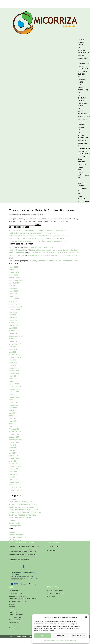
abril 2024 (13, 320)
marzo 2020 (14, 368)
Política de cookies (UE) (55, 593)
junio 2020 (13, 363)
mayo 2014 (13, 474)
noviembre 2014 (15, 466)
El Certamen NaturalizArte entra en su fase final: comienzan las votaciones (39, 236)
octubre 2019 (14, 371)
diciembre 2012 (15, 493)
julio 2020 (13, 360)
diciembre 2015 (15, 432)
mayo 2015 (13, 450)
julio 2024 (13, 312)
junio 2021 (13, 349)
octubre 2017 (14, 402)
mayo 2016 (13, 421)
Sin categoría (14, 523)
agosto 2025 (14, 283)
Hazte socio (13, 612)
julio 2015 (13, 445)
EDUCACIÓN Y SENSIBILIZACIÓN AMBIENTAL (24, 599)
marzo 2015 (14, 456)
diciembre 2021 (15, 344)
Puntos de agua (15, 623)
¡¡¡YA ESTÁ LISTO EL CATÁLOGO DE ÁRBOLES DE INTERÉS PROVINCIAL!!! (55, 253)
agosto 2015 (14, 442)
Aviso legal (74, 640)
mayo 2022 (14, 339)
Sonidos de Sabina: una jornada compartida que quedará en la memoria (38, 230)
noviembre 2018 (15, 389)
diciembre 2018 (15, 387)
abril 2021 (13, 352)
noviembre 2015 (15, 434)
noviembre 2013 (15, 490)
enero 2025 (14, 302)
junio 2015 (13, 448)
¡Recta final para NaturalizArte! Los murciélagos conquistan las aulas (37, 238)
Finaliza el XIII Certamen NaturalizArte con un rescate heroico (33, 233)
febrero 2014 (14, 482)
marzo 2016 (14, 426)
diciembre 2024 (15, 304)
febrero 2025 (14, 299)
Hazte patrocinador (16, 615)
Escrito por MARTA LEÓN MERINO (22, 507)
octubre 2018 (14, 392)
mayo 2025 (14, 291)
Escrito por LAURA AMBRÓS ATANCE (23, 504)
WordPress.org (15, 540)
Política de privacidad (63, 640)
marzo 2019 (14, 381)
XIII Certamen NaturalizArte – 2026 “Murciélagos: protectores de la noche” (39, 241)
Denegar (61, 636)
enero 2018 (13, 400)
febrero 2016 (14, 429)
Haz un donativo (15, 617)
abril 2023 (13, 328)
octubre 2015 (14, 437)
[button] (86, 617)
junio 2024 (13, 315)
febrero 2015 (14, 458)
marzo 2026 (14, 270)
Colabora (82, 79)
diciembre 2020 (15, 355)
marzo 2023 (14, 331)
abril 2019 (13, 379)
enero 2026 (14, 275)
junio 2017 (13, 408)
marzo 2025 (14, 296)
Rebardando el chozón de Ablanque (39, 247)
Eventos (82, 74)
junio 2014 (13, 472)
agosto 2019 (14, 373)
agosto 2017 (14, 405)
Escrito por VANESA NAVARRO (21, 518)
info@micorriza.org (54, 546)
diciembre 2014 (15, 464)
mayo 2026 (14, 267)
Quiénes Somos (15, 591)
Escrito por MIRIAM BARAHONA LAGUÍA (24, 510)
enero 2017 (13, 416)
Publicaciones (84, 202)
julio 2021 (13, 347)
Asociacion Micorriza (19, 215)
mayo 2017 (13, 410)
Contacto (83, 114)
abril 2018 (13, 395)
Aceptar (43, 636)
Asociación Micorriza (17, 250)
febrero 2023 (14, 333)
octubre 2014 (14, 469)
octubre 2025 (14, 278)
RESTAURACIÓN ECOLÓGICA (19, 601)
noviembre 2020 (15, 357)
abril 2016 (13, 424)
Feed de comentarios (18, 537)
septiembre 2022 (16, 336)
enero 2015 (13, 461)
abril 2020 (13, 365)
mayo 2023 (14, 325)
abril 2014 (13, 477)
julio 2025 (13, 286)
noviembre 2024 (16, 307)
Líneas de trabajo (15, 593)
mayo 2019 (13, 376)
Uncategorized (15, 526)
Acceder (12, 532)
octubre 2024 (14, 310)
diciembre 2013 (15, 487)
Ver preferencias (79, 636)
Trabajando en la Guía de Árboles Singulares (42, 210)
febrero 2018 (14, 397)
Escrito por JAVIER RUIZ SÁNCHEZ (22, 502)
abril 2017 (13, 413)
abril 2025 (13, 294)
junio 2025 (13, 288)
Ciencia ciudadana (16, 620)
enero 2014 (13, 485)
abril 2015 (13, 453)
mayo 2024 (14, 317)
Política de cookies (50, 640)
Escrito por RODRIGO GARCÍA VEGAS (23, 515)
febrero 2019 (14, 384)
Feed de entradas (16, 535)
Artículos (13, 499)
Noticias (82, 77)
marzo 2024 (14, 323)
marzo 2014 (14, 480)
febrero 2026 (14, 272)
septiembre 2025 (16, 280)
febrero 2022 (14, 341)
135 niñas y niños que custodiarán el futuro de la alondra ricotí (53, 250)
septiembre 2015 (16, 440)
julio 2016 (13, 419)
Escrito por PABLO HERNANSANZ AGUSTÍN (25, 512)
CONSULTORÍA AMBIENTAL (18, 596)
